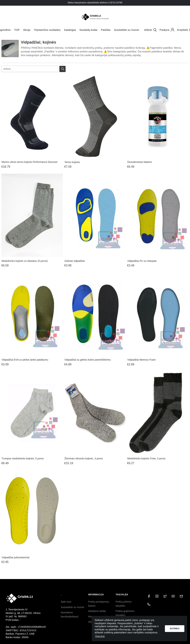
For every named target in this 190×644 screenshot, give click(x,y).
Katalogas (70, 30)
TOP (17, 30)
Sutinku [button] (175, 629)
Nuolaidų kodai (88, 30)
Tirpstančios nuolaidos (47, 30)
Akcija (27, 30)
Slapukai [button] (100, 636)
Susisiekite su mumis (127, 30)
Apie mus (66, 602)
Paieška (106, 30)
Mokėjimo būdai (97, 611)
